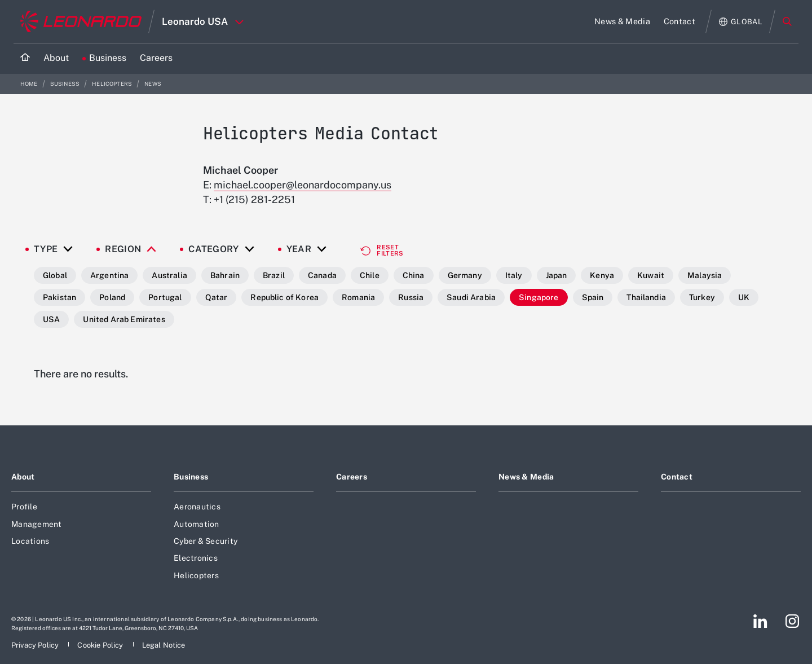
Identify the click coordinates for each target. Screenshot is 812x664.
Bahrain (225, 275)
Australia (169, 275)
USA (51, 319)
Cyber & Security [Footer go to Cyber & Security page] (206, 541)
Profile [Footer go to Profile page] (24, 507)
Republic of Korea (284, 297)
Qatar (217, 297)
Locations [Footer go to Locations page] (30, 541)
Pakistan (59, 297)
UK (744, 297)
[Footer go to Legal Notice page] (164, 645)
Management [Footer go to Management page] (37, 524)
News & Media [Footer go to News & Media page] (526, 477)
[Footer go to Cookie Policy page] (101, 645)
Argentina (109, 275)
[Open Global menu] (741, 22)
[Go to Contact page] (679, 21)
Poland (112, 297)
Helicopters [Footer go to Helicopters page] (196, 575)
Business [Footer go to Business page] (191, 477)
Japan (557, 275)
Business (65, 84)
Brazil (274, 275)
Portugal (165, 297)
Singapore (539, 297)
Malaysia (705, 275)
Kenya (602, 275)
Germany (465, 275)
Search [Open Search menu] (787, 21)
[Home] (25, 58)
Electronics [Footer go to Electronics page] (196, 558)
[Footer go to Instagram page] (792, 621)
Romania (358, 297)
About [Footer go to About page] (23, 477)
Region (123, 249)
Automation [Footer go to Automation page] (197, 524)
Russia (411, 297)
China (414, 275)
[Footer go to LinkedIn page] (760, 621)
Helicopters (112, 84)
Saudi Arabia (471, 297)
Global (55, 275)
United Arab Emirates (124, 319)
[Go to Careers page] (156, 58)
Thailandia (646, 297)
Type (46, 249)
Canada (322, 275)
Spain (593, 297)
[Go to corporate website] (81, 21)
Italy (514, 275)
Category (214, 249)
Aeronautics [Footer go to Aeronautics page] (197, 507)
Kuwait (651, 275)
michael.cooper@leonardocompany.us (303, 185)
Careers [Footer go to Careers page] (352, 477)
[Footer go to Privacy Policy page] (36, 645)
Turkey (702, 297)
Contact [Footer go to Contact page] (677, 477)
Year (299, 249)
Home (30, 84)
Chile (370, 275)
